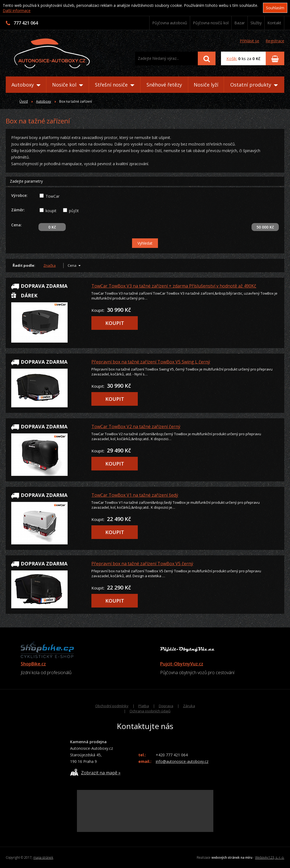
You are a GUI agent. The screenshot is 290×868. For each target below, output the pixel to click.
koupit (51, 211)
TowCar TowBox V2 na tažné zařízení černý (136, 426)
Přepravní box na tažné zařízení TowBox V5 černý (142, 564)
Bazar (240, 23)
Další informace (17, 11)
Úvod (24, 101)
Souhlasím (275, 8)
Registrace (275, 41)
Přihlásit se (249, 41)
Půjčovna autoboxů (170, 23)
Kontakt (274, 23)
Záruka (189, 706)
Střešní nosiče (115, 85)
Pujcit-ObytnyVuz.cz (182, 664)
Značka (50, 265)
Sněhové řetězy (164, 85)
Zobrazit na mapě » (95, 772)
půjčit (74, 211)
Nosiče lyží (206, 85)
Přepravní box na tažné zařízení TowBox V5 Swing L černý (151, 362)
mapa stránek (43, 857)
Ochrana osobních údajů (150, 711)
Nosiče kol (68, 85)
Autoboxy (26, 85)
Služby (256, 23)
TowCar (53, 196)
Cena (72, 265)
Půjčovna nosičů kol (211, 23)
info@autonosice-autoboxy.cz (182, 761)
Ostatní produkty (254, 85)
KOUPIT (115, 323)
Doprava (166, 706)
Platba (144, 706)
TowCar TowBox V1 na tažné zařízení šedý (135, 495)
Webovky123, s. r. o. (270, 857)
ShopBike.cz (33, 664)
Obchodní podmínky (112, 706)
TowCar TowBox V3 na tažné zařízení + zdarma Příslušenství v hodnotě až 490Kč (174, 286)
